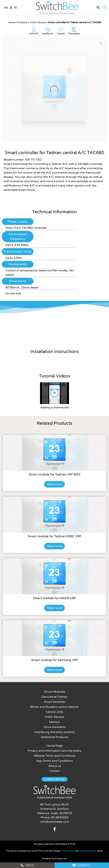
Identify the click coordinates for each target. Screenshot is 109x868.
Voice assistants (55, 727)
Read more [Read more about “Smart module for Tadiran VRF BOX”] (54, 484)
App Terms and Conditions (54, 761)
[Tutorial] (61, 29)
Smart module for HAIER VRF (54, 598)
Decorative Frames (54, 697)
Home (11, 22)
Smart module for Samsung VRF (55, 660)
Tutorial (61, 34)
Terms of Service (88, 851)
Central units (54, 712)
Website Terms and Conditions (55, 756)
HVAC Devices (38, 22)
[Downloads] (74, 29)
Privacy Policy (67, 851)
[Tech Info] (34, 29)
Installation (48, 34)
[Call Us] (22, 865)
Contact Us (84, 865)
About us (55, 766)
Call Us (30, 865)
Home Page (54, 746)
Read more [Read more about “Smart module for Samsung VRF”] (54, 670)
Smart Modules (55, 692)
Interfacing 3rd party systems (54, 732)
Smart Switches (55, 702)
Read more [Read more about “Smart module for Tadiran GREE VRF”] (54, 546)
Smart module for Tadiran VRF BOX (54, 474)
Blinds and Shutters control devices (54, 707)
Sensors (54, 722)
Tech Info (34, 34)
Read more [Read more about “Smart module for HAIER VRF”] (54, 608)
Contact (54, 771)
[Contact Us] (74, 865)
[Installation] (48, 29)
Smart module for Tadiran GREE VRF (54, 536)
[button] (98, 7)
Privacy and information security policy (55, 751)
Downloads (74, 34)
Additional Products (54, 737)
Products (22, 22)
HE (6, 8)
